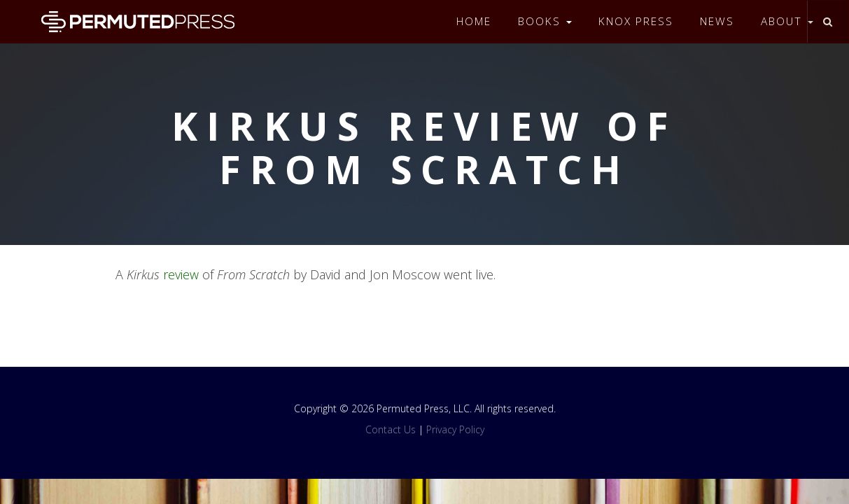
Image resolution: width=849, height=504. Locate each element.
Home (474, 21)
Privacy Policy (455, 429)
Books (545, 21)
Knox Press (636, 21)
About (787, 21)
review (181, 274)
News (717, 21)
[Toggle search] (828, 22)
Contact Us (391, 429)
